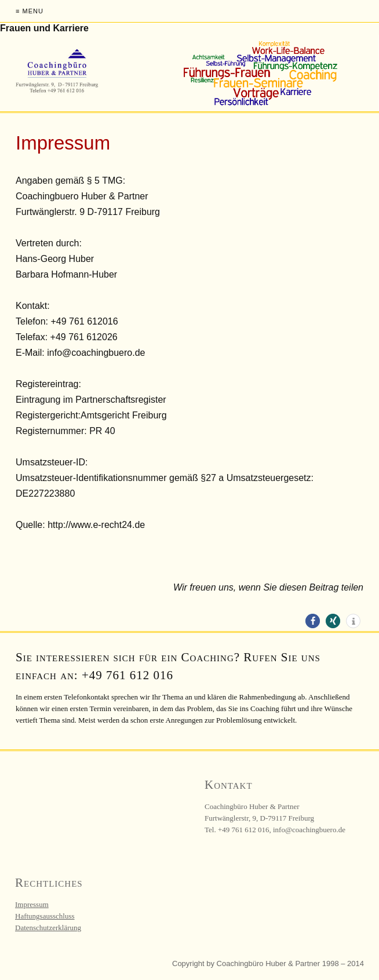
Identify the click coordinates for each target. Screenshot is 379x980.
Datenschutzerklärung (48, 928)
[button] (313, 621)
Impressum (32, 904)
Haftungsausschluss (45, 916)
